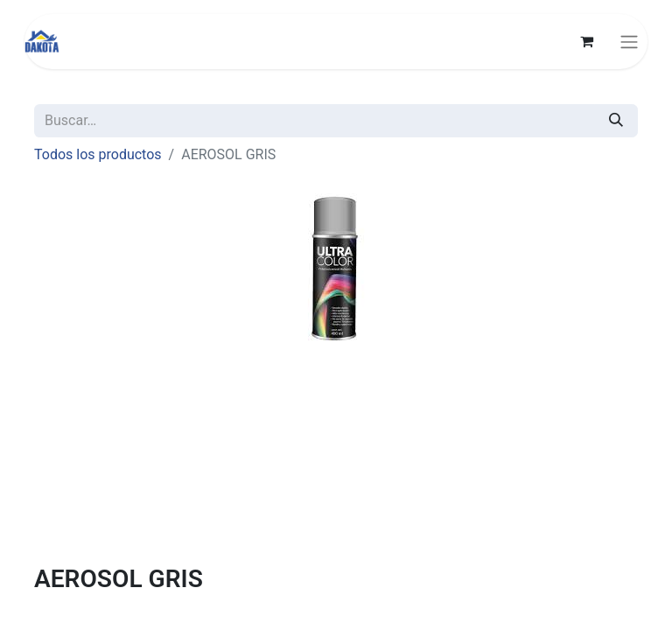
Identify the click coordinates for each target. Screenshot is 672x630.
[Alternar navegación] (629, 42)
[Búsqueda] (616, 121)
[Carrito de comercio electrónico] (586, 41)
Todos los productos (98, 154)
